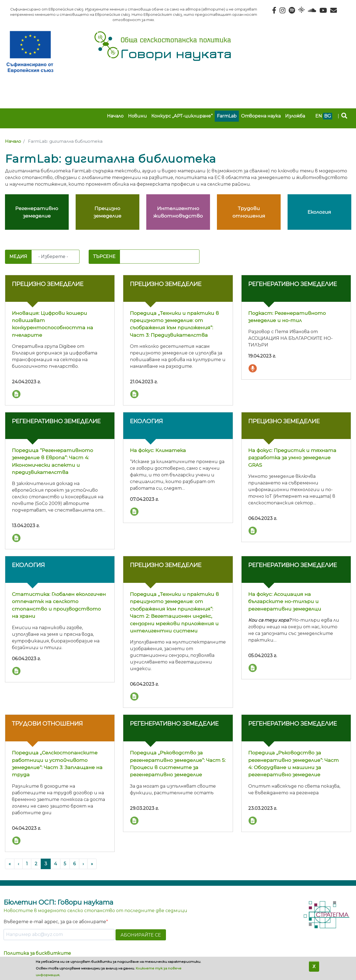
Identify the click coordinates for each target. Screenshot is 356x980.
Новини (137, 116)
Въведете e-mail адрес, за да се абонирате (55, 922)
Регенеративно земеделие (293, 284)
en (319, 116)
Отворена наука (261, 116)
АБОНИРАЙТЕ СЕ (141, 935)
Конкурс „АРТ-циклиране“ (182, 116)
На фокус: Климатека (158, 450)
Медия (18, 257)
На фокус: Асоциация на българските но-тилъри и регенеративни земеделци (285, 601)
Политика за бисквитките (37, 953)
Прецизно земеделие (48, 284)
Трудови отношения (47, 723)
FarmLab (227, 116)
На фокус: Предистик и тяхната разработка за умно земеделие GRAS (292, 458)
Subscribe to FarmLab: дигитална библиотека (7, 245)
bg (328, 116)
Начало (115, 116)
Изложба (295, 116)
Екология (146, 421)
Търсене (104, 257)
